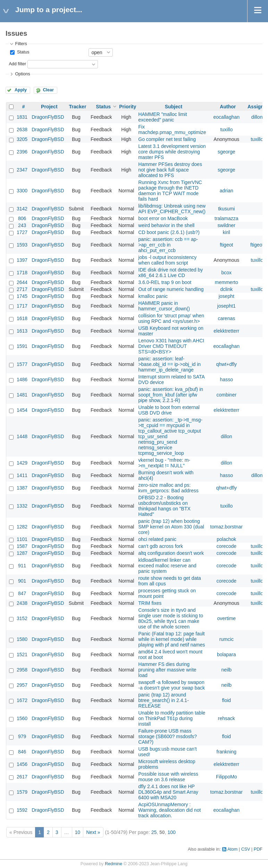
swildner (227, 225)
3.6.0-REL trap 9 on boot (165, 282)
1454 (22, 410)
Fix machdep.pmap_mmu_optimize (172, 130)
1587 (22, 546)
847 (22, 593)
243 (22, 225)
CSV (246, 849)
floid (226, 700)
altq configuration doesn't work (171, 553)
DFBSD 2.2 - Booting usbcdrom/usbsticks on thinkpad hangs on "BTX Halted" (164, 506)
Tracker (78, 107)
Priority (128, 107)
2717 (22, 289)
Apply (21, 90)
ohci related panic (157, 539)
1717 (22, 306)
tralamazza (226, 218)
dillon (257, 117)
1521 (22, 654)
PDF (258, 849)
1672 (22, 700)
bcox (227, 273)
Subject (174, 107)
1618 (22, 318)
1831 (22, 117)
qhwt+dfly (227, 364)
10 (78, 832)
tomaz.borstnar (227, 527)
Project (49, 107)
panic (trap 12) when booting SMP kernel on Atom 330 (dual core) (171, 527)
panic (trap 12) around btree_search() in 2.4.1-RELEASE (164, 700)
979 (22, 736)
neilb (227, 670)
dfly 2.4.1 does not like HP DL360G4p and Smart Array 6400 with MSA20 (168, 792)
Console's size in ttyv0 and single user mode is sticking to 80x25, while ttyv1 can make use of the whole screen (171, 618)
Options (22, 74)
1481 (22, 395)
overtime (226, 618)
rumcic (227, 639)
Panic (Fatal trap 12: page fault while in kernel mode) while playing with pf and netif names (171, 639)
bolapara (227, 654)
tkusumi (226, 209)
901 (22, 581)
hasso (227, 379)
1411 (22, 475)
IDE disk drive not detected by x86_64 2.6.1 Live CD (170, 273)
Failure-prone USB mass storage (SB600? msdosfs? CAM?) (167, 736)
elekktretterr (226, 331)
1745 (22, 296)
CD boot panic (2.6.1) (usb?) (169, 232)
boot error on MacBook (163, 218)
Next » (93, 832)
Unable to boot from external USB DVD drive (169, 410)
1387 (22, 488)
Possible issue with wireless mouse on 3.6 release (168, 777)
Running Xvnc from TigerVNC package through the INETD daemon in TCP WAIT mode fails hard (170, 191)
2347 (22, 170)
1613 (22, 331)
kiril (227, 232)
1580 (22, 639)
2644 (22, 282)
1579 (22, 792)
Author (228, 107)
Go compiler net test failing (167, 139)
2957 (22, 685)
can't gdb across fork (161, 546)
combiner (227, 395)
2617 (22, 777)
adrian (227, 191)
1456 (22, 764)
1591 (22, 346)
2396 (22, 152)
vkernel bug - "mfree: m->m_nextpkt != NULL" (164, 463)
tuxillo (226, 130)
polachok (226, 539)
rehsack (227, 718)
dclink (226, 289)
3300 (22, 191)
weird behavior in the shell (166, 225)
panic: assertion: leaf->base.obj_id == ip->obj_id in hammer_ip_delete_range (169, 364)
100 (171, 832)
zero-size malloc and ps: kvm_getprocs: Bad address (168, 488)
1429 (22, 463)
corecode (227, 546)
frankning (227, 752)
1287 (22, 553)
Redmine (114, 864)
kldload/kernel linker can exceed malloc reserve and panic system (167, 566)
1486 (22, 379)
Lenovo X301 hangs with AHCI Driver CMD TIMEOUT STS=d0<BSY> (171, 346)
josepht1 (227, 306)
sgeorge (227, 152)
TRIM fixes (150, 603)
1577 (22, 364)
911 (22, 566)
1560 (22, 718)
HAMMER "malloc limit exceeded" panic (162, 117)
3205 (22, 139)
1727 (22, 232)
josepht (227, 296)
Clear (48, 90)
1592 (22, 810)
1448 (22, 436)
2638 (22, 130)
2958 (22, 670)
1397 (22, 260)
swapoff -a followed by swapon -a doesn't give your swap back (171, 685)
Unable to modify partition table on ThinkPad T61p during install (172, 718)
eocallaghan (227, 117)
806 (22, 218)
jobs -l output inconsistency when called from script (167, 260)
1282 (22, 527)
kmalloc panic (153, 296)
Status (22, 52)
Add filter (17, 64)
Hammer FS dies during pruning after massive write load (167, 670)
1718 (22, 273)
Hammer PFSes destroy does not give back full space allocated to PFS (170, 170)
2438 (22, 603)
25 (154, 832)
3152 (22, 618)
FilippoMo (227, 777)
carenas (226, 318)
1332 (22, 506)
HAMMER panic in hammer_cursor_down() (164, 306)
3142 (22, 209)
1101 (22, 539)
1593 (22, 245)
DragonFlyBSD (48, 117)
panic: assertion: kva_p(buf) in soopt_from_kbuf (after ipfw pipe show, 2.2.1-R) (171, 395)
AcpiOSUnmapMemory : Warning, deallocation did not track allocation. (169, 810)
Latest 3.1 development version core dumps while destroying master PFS (172, 152)
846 (22, 752)
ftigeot (226, 245)
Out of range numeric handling (171, 289)
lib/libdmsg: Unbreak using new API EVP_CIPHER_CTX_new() (172, 209)
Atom (232, 849)
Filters (21, 44)
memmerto (227, 282)
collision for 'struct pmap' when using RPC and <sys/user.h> (171, 318)
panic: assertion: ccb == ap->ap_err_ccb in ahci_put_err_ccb (168, 245)
